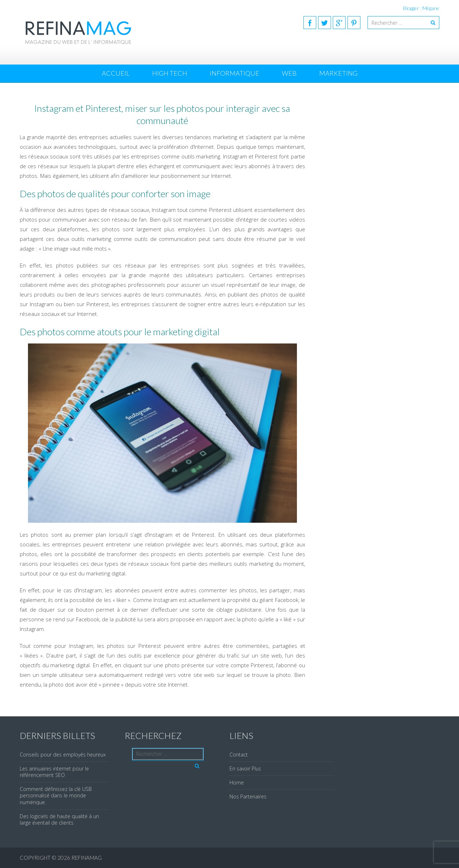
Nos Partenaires (248, 796)
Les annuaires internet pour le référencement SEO (54, 772)
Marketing (338, 73)
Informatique (235, 73)
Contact (239, 755)
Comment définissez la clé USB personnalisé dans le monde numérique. (56, 795)
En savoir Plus (245, 769)
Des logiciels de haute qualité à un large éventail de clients (59, 819)
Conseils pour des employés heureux (63, 755)
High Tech (170, 73)
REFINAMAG (87, 858)
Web (289, 73)
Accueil (116, 73)
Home (237, 782)
